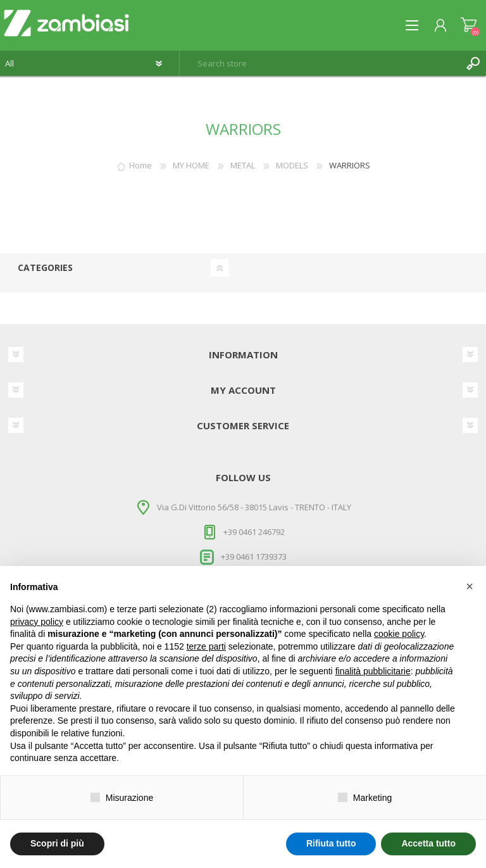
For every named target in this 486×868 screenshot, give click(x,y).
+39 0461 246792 (254, 532)
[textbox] (320, 63)
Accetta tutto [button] (428, 843)
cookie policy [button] (399, 634)
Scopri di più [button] (57, 843)
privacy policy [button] (37, 622)
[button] (470, 586)
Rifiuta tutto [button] (331, 843)
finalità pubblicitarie (373, 671)
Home (140, 165)
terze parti (206, 646)
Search (473, 63)
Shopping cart (469, 25)
